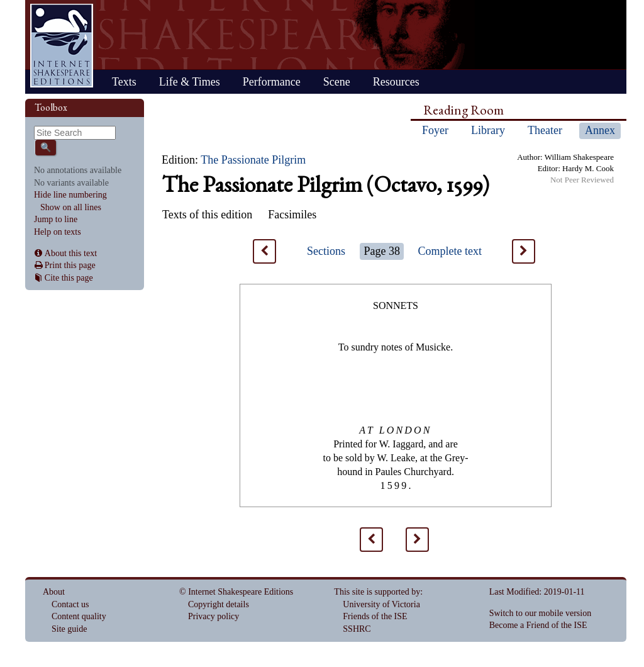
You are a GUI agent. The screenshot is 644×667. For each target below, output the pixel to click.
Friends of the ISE (375, 616)
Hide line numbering (70, 195)
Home (62, 46)
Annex (600, 130)
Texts (124, 82)
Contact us (70, 604)
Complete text (450, 251)
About (54, 592)
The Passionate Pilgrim (253, 160)
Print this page (70, 265)
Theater (545, 130)
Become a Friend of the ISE (538, 625)
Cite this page (69, 278)
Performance (272, 82)
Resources (396, 82)
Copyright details (219, 604)
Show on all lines (71, 207)
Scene (337, 82)
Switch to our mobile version (541, 613)
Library (488, 130)
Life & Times (190, 82)
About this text (71, 253)
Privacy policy (214, 616)
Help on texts (58, 232)
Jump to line (56, 219)
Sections (326, 251)
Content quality (79, 616)
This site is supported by (377, 592)
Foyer (435, 130)
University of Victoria (381, 604)
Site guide (69, 629)
